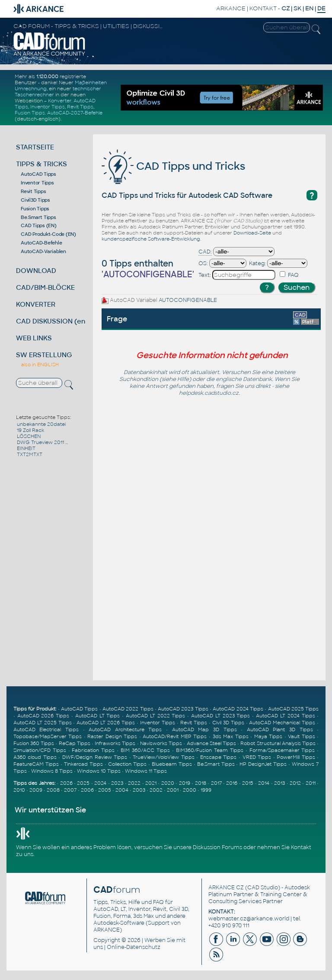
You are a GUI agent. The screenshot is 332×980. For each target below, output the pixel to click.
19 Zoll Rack (30, 430)
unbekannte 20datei (41, 424)
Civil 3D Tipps (228, 723)
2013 (279, 783)
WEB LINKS (34, 338)
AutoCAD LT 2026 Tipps (106, 723)
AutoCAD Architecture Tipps (125, 729)
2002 (156, 790)
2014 (264, 783)
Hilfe (183, 379)
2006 (87, 790)
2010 (19, 790)
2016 (232, 783)
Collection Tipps (127, 764)
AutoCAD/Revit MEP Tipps (175, 736)
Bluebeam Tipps (172, 764)
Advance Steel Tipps (211, 743)
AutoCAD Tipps (38, 174)
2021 (151, 783)
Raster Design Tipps (112, 736)
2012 (295, 783)
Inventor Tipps (48, 107)
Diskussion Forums (217, 847)
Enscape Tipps (219, 757)
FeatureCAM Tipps (36, 764)
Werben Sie (160, 940)
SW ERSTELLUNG (44, 355)
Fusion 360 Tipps (34, 743)
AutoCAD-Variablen (43, 251)
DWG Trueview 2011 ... (42, 442)
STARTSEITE (35, 147)
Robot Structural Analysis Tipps (278, 743)
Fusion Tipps (30, 113)
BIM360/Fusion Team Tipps (210, 750)
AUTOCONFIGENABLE (188, 300)
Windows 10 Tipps (99, 771)
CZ (286, 8)
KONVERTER (36, 304)
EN (309, 8)
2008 (53, 790)
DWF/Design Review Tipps (95, 757)
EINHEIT (26, 448)
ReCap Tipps (75, 743)
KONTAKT (263, 8)
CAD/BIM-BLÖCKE (45, 287)
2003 (139, 790)
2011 (311, 783)
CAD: (205, 252)
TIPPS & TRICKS (41, 164)
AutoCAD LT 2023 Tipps (220, 716)
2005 (105, 790)
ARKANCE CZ (226, 888)
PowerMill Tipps (296, 757)
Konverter (60, 101)
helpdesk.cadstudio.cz (209, 393)
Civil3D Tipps (35, 200)
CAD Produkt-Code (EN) (48, 234)
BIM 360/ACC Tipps (145, 750)
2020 (168, 783)
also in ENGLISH (40, 365)
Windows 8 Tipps (52, 771)
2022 (134, 783)
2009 (36, 790)
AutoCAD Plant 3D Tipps (280, 729)
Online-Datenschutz (134, 947)
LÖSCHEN (29, 436)
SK (297, 8)
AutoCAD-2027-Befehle (75, 113)
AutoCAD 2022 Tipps (128, 709)
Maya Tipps (268, 736)
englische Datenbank (244, 379)
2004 (122, 790)
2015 (248, 783)
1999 (206, 790)
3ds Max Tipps (231, 736)
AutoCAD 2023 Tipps (183, 709)
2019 (185, 783)
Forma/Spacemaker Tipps (282, 750)
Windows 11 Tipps (146, 771)
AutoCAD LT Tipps (98, 716)
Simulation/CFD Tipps (40, 750)
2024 (100, 783)
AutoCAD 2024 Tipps (238, 709)
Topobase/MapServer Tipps (48, 736)
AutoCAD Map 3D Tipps (204, 729)
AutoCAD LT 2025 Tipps (43, 723)
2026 (66, 783)
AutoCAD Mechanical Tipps (282, 723)
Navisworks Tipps (161, 743)
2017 (216, 783)
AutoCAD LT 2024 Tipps (285, 716)
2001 (173, 790)
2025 (83, 783)
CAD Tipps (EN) (39, 225)
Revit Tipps (80, 107)
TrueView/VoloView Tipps (164, 757)
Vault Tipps (302, 736)
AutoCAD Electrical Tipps (46, 729)
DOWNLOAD (36, 271)
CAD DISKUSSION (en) (52, 321)
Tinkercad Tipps (83, 764)
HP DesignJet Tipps (263, 764)
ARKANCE (231, 8)
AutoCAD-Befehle (41, 243)
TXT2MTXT (30, 454)
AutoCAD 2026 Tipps (43, 716)
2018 (201, 783)
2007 (70, 790)
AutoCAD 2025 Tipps (294, 709)
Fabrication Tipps (93, 750)
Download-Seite (252, 233)
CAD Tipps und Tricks (173, 166)
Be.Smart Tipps (38, 217)
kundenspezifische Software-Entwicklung (151, 239)
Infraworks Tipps (115, 743)
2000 (190, 790)
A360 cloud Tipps (35, 757)
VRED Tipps (257, 757)
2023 (117, 783)
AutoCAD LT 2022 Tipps (155, 716)
